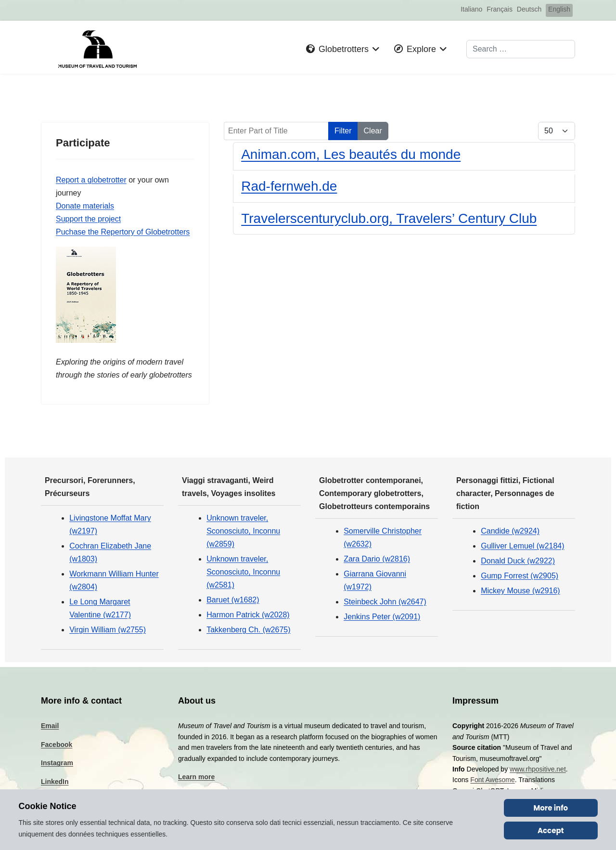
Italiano (471, 9)
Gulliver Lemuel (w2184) (522, 548)
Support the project (88, 220)
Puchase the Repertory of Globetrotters (123, 233)
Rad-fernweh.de (289, 186)
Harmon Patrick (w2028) (248, 617)
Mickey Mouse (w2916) (520, 593)
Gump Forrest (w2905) (520, 578)
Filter (343, 131)
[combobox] (521, 49)
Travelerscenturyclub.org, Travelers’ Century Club (389, 218)
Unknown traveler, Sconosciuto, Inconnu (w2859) (243, 533)
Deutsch (529, 9)
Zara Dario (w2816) (377, 561)
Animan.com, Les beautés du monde (351, 154)
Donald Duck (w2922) (518, 563)
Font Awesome (492, 782)
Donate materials (85, 207)
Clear (373, 131)
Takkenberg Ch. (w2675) (248, 632)
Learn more (196, 779)
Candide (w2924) (510, 533)
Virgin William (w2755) (108, 632)
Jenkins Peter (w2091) (382, 619)
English (559, 9)
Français (500, 9)
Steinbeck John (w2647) (385, 604)
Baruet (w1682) (233, 602)
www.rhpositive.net (538, 771)
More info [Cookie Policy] (551, 808)
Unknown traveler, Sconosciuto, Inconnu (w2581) (243, 574)
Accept (551, 830)
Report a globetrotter (91, 180)
